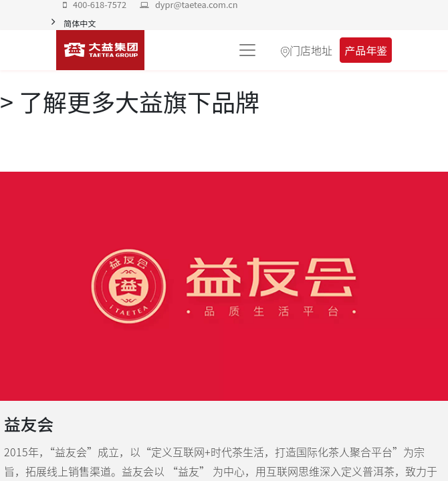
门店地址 (311, 50)
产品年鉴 (366, 50)
